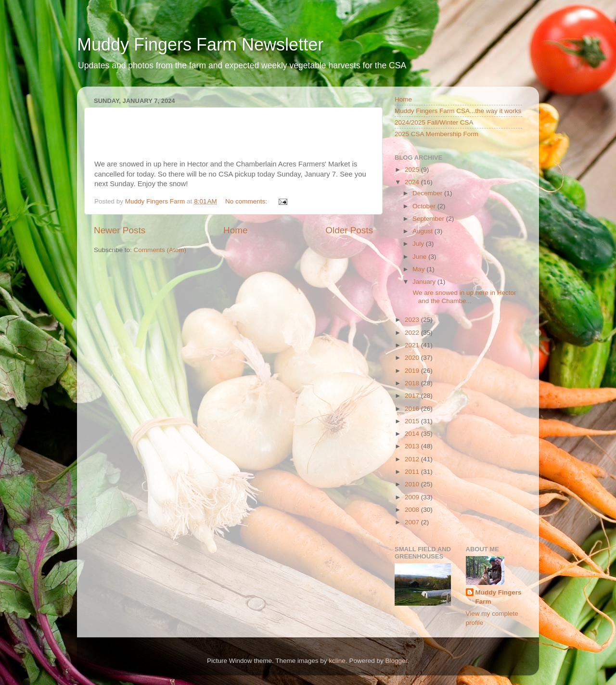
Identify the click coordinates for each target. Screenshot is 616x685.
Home (235, 230)
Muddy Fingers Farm (499, 597)
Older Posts (349, 230)
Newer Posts (120, 230)
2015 (413, 421)
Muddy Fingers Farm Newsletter (200, 44)
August (423, 231)
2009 (413, 497)
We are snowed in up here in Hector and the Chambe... (464, 297)
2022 (413, 333)
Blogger (396, 661)
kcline (337, 661)
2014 (413, 434)
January (425, 282)
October (425, 206)
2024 (413, 182)
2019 (413, 371)
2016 (413, 409)
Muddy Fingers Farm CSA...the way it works (458, 111)
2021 (413, 345)
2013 (413, 446)
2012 (413, 459)
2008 (413, 510)
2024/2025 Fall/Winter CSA (434, 122)
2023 (413, 320)
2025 (413, 170)
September (429, 219)
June (420, 257)
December (428, 193)
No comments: (247, 201)
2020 (413, 358)
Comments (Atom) (160, 250)
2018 (413, 383)
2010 (413, 484)
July (419, 244)
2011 (413, 472)
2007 (413, 522)
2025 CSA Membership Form (436, 134)
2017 (413, 396)
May (419, 269)
